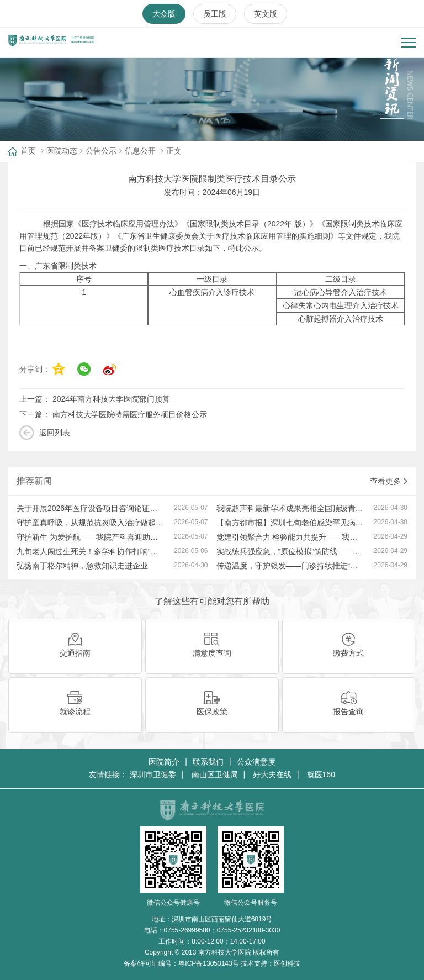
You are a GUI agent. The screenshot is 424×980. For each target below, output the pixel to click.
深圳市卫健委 (153, 774)
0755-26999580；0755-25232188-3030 (222, 930)
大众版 (164, 14)
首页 (28, 151)
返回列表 (55, 433)
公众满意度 (256, 762)
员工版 (215, 14)
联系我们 (208, 762)
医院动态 (62, 151)
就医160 (321, 774)
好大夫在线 (272, 774)
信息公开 (140, 151)
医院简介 (164, 762)
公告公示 (101, 151)
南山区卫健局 (215, 774)
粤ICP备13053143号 (208, 963)
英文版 (266, 14)
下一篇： (113, 414)
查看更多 (389, 481)
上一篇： (95, 399)
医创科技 (287, 963)
